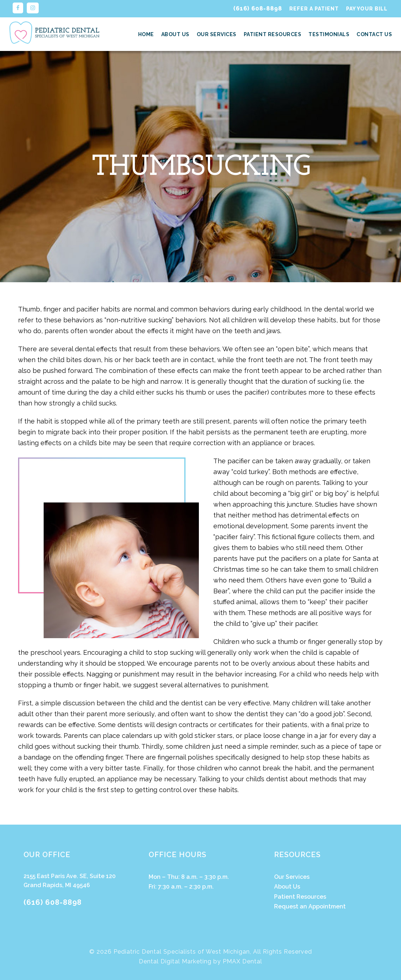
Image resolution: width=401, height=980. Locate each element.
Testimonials (329, 34)
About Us (175, 34)
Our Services (217, 34)
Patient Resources (273, 34)
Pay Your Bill (367, 9)
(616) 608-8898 (258, 8)
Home (146, 34)
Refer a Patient (314, 9)
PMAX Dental (242, 961)
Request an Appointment (310, 906)
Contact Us (374, 34)
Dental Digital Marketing (175, 961)
